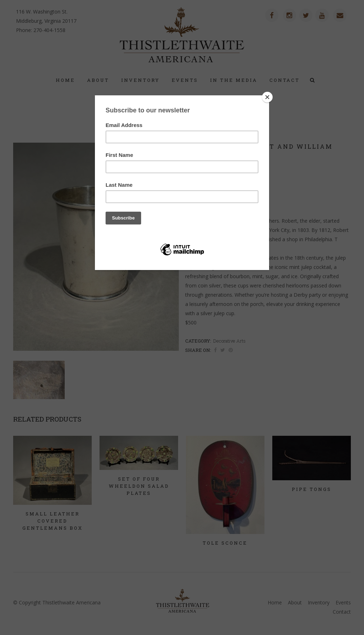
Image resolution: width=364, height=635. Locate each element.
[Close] (267, 97)
